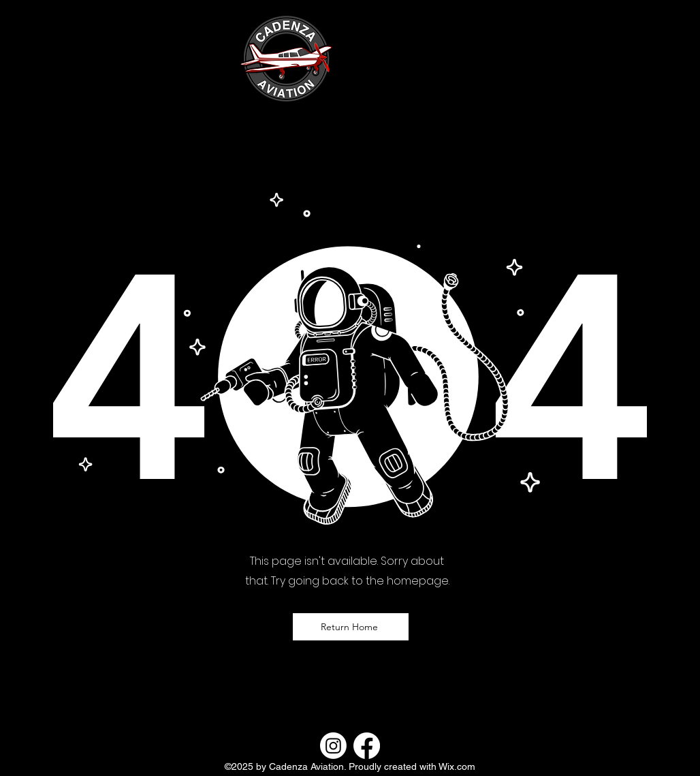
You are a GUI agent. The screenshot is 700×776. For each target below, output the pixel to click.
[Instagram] (333, 746)
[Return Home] (351, 627)
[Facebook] (367, 746)
